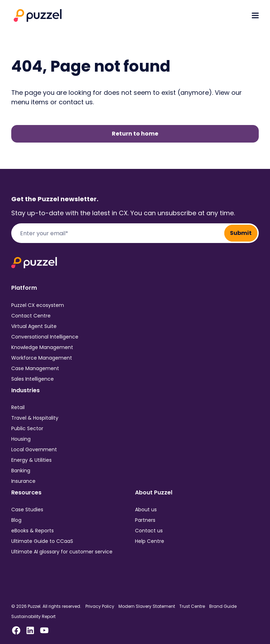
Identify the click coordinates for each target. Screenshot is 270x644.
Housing (21, 439)
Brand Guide (223, 606)
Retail (18, 407)
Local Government (34, 449)
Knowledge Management (42, 347)
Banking (21, 471)
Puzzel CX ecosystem (38, 305)
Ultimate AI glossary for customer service (62, 552)
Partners (145, 520)
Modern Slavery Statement (147, 606)
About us (146, 510)
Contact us (149, 531)
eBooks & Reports (33, 531)
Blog (16, 520)
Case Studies (27, 510)
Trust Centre (192, 606)
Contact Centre (31, 316)
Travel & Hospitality (35, 418)
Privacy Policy (100, 606)
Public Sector (27, 428)
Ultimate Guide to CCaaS (42, 541)
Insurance (23, 481)
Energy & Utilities (31, 460)
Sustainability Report (33, 617)
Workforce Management (42, 358)
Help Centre (150, 541)
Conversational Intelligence (45, 337)
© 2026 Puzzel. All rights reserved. (46, 606)
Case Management (35, 368)
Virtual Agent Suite (34, 326)
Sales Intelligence (33, 379)
